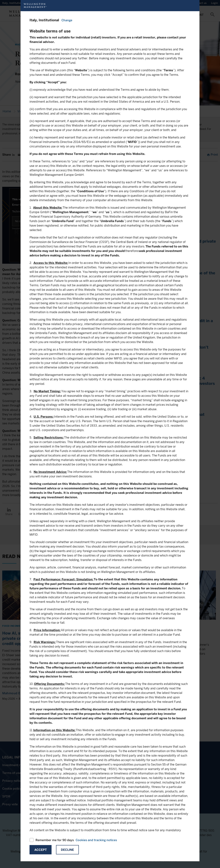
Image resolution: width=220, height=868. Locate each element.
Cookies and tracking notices (96, 840)
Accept (41, 850)
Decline (67, 850)
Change (67, 20)
